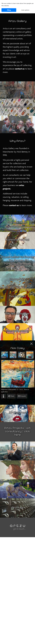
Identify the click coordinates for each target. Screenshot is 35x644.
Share (11, 396)
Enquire (22, 396)
